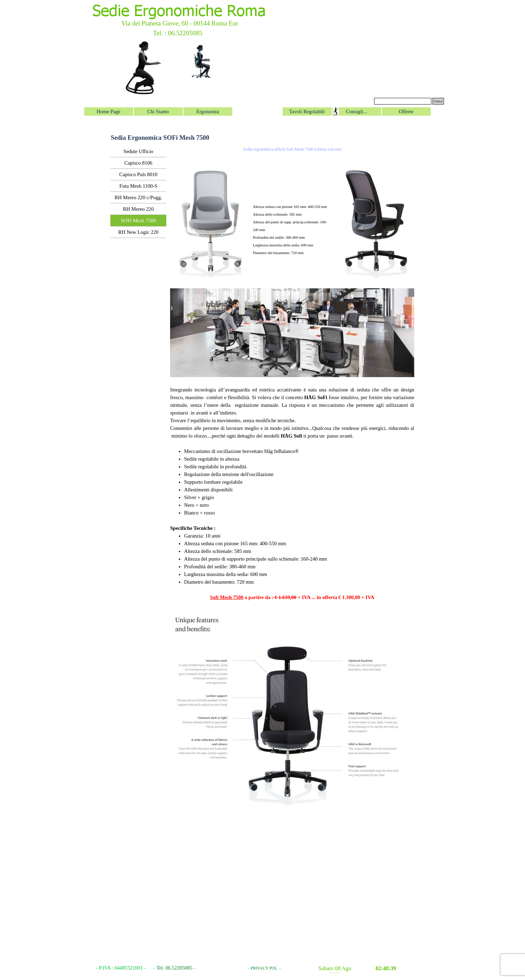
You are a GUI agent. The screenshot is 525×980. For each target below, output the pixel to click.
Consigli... (356, 111)
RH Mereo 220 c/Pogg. (138, 197)
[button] (375, 156)
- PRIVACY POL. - (265, 968)
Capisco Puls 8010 (138, 174)
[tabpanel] (292, 214)
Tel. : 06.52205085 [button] (178, 33)
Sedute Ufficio (138, 151)
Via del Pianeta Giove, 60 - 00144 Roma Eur (180, 23)
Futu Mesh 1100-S (138, 186)
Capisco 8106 (138, 163)
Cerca (438, 101)
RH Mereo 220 (138, 209)
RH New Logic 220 (138, 232)
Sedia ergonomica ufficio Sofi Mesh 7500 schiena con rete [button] (292, 149)
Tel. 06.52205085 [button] (174, 968)
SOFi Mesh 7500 (138, 221)
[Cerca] (403, 101)
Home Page (109, 111)
